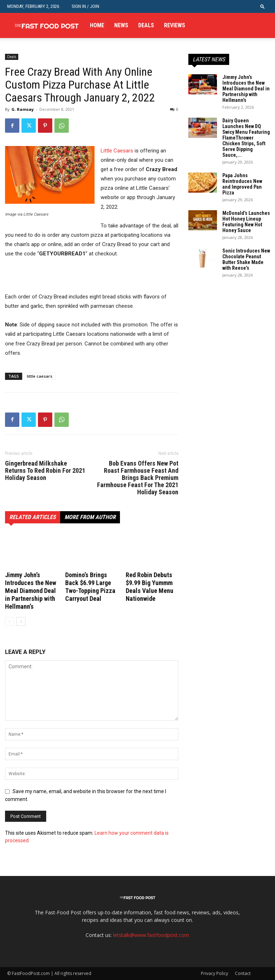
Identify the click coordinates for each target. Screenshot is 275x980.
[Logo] (47, 25)
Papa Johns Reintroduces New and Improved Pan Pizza (242, 184)
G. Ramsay (23, 109)
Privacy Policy (214, 973)
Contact (243, 973)
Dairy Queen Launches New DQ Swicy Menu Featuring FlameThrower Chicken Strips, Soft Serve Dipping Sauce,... (246, 138)
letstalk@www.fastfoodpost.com (151, 935)
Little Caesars (117, 151)
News (121, 25)
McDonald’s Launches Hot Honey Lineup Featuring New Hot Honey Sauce (246, 222)
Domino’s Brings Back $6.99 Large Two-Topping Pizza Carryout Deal (90, 587)
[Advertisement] (89, 278)
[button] (262, 6)
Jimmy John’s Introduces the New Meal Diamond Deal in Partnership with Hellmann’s (31, 591)
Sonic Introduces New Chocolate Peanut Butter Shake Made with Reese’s (246, 259)
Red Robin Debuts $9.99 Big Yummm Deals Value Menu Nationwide (149, 587)
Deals (146, 25)
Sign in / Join (85, 6)
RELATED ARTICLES (33, 517)
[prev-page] (9, 621)
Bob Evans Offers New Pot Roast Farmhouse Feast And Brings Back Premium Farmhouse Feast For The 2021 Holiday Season (138, 478)
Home (97, 25)
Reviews (175, 25)
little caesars (40, 376)
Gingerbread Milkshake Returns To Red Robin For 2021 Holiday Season (45, 471)
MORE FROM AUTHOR (90, 517)
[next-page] (21, 621)
